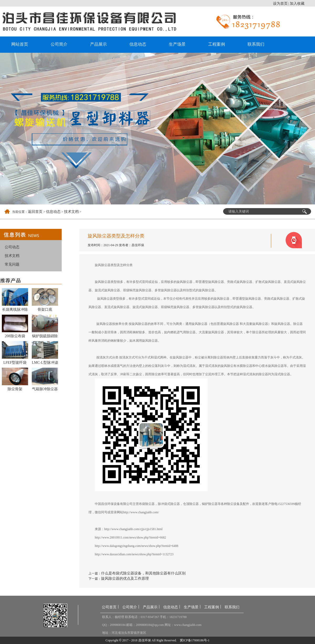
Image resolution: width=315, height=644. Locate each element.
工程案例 (217, 44)
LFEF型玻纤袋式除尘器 (15, 363)
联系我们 (256, 44)
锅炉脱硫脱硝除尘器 (45, 337)
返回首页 (35, 212)
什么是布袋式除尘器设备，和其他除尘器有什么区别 (143, 573)
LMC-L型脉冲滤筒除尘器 (45, 363)
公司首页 (109, 607)
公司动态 (12, 247)
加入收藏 (297, 4)
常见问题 (12, 264)
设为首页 (280, 4)
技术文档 (71, 212)
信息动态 (138, 44)
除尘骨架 (15, 389)
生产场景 (177, 44)
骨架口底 (45, 310)
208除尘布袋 (15, 336)
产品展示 (98, 44)
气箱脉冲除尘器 (45, 389)
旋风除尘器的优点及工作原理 (125, 579)
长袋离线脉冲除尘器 (15, 310)
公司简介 (59, 44)
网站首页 (20, 44)
